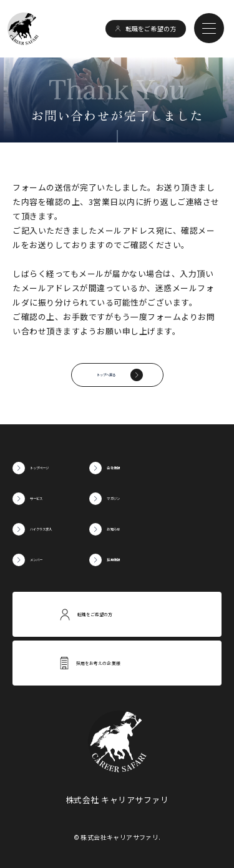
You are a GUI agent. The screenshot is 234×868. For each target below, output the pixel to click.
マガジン (159, 498)
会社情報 (159, 468)
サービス (46, 498)
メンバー (46, 560)
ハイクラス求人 (59, 529)
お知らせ (159, 529)
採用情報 (159, 560)
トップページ (55, 468)
